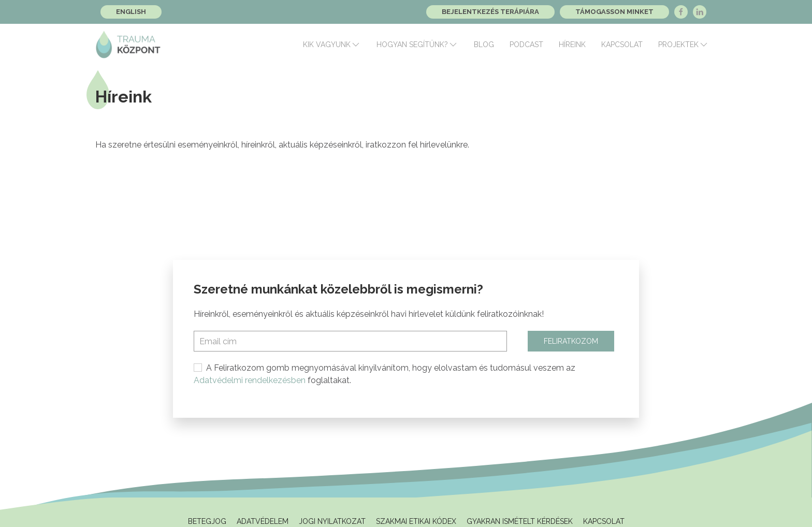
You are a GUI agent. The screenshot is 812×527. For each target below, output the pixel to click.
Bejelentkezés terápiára (490, 12)
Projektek (684, 45)
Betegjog (207, 521)
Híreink (572, 45)
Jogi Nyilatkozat (332, 521)
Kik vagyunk (332, 45)
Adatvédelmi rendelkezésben (250, 380)
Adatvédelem (263, 521)
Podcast (526, 45)
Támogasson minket (614, 12)
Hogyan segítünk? (417, 45)
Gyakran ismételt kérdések (520, 521)
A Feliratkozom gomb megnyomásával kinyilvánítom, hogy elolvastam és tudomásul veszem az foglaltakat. (385, 374)
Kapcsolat (622, 45)
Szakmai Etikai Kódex (416, 521)
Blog (484, 45)
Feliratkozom (571, 341)
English (131, 12)
